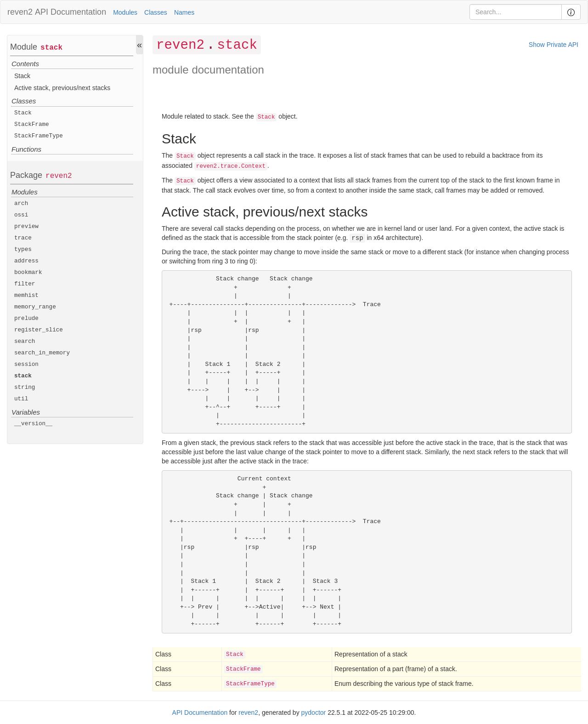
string (25, 388)
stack (51, 48)
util (21, 399)
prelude (26, 319)
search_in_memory (42, 353)
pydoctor (314, 713)
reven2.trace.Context (231, 166)
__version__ (33, 424)
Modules (125, 12)
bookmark (28, 273)
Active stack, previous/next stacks (62, 88)
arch (21, 204)
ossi (21, 215)
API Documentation (71, 12)
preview (26, 227)
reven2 (20, 12)
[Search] (516, 12)
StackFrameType (39, 136)
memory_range (35, 307)
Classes (156, 12)
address (26, 261)
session (26, 365)
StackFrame (32, 125)
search (25, 342)
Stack (22, 76)
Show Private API (554, 45)
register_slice (39, 330)
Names (184, 12)
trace (23, 238)
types (23, 250)
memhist (26, 296)
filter (25, 284)
